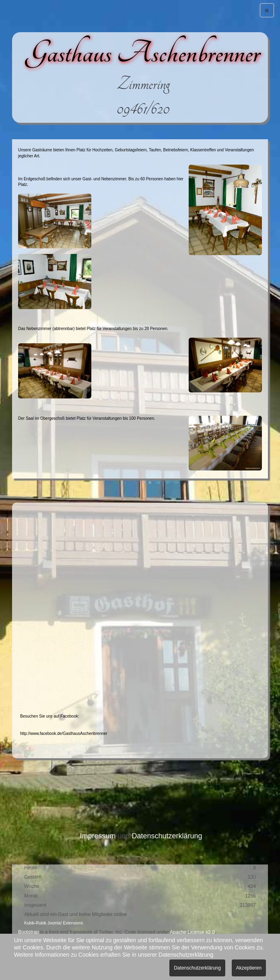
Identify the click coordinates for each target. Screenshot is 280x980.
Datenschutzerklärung (167, 836)
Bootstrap (28, 932)
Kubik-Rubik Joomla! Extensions (54, 923)
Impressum (98, 836)
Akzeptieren (249, 968)
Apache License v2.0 (192, 932)
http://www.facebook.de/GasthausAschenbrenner (64, 733)
